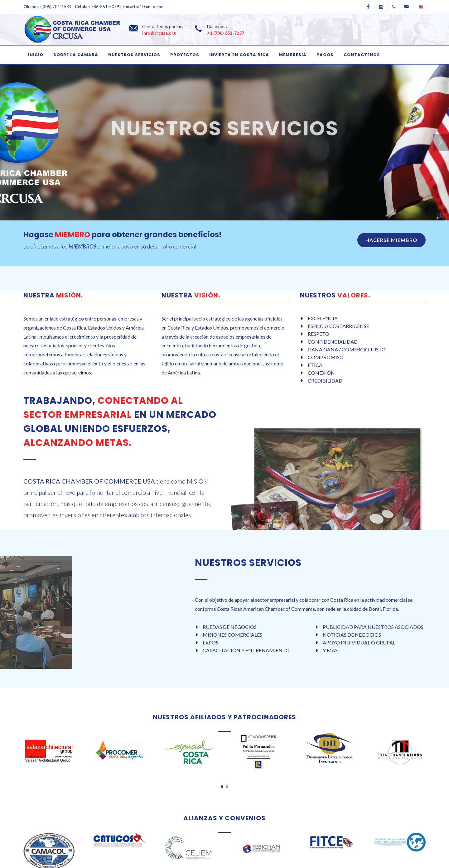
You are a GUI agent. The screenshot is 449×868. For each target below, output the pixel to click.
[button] (8, 142)
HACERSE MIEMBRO (391, 240)
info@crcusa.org (159, 33)
